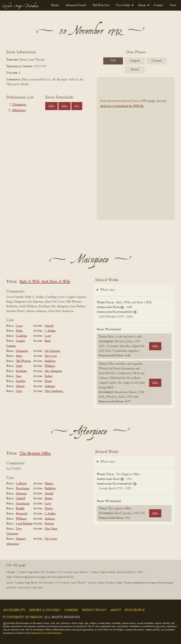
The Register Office (35, 454)
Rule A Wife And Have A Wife (45, 282)
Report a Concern (45, 610)
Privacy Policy (94, 610)
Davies (49, 509)
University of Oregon (24, 617)
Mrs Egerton (52, 351)
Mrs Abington (53, 371)
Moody (49, 494)
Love (48, 336)
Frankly (20, 509)
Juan (18, 376)
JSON (51, 106)
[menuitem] (55, 5)
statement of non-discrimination (46, 633)
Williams (21, 519)
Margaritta (22, 351)
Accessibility (14, 610)
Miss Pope (51, 529)
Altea (19, 356)
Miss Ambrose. (54, 391)
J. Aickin (50, 331)
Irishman (21, 494)
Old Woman (23, 361)
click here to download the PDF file (122, 106)
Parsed (135, 70)
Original (135, 61)
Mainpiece (19, 105)
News (173, 5)
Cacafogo (21, 336)
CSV (77, 106)
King (48, 341)
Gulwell (20, 499)
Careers (71, 610)
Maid (19, 366)
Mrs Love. (51, 539)
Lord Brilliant (24, 524)
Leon (19, 326)
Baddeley (50, 361)
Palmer (49, 484)
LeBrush (21, 484)
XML (64, 106)
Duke (19, 331)
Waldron (50, 366)
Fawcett (49, 524)
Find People (135, 610)
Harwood (21, 514)
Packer (49, 376)
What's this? (108, 290)
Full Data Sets (101, 5)
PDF (113, 61)
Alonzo (20, 386)
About (142, 5)
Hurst (48, 381)
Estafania (21, 371)
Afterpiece (19, 110)
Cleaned (157, 61)
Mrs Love (51, 356)
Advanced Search (76, 5)
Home (55, 5)
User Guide (123, 5)
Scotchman (23, 504)
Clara (19, 391)
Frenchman (23, 489)
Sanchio (21, 381)
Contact (158, 5)
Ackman (50, 386)
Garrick (49, 326)
